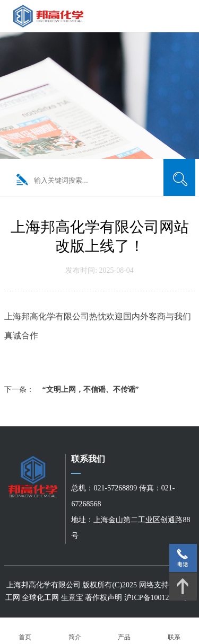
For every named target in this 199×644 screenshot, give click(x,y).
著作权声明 (105, 598)
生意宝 (72, 598)
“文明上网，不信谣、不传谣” (91, 390)
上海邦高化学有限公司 (44, 585)
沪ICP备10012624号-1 (159, 598)
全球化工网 (40, 598)
